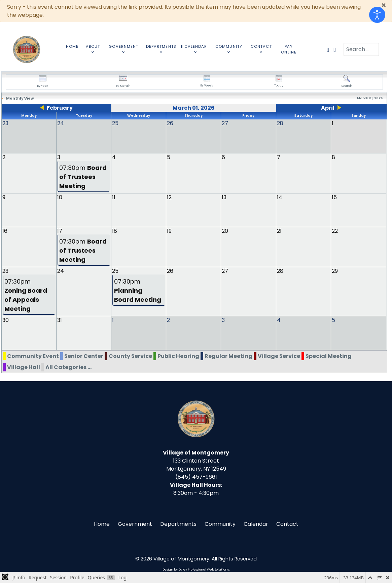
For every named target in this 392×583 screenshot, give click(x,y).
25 (115, 271)
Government (135, 523)
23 (5, 271)
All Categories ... (68, 367)
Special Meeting (329, 355)
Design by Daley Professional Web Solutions (196, 569)
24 (61, 271)
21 (279, 231)
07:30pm (83, 176)
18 (115, 231)
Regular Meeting (228, 355)
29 (335, 271)
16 (5, 231)
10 (60, 197)
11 (114, 197)
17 (60, 231)
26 (170, 271)
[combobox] (361, 49)
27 (225, 271)
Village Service (279, 355)
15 (334, 197)
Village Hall (24, 367)
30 (6, 320)
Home (102, 523)
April (328, 108)
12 (169, 197)
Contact (287, 523)
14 (280, 197)
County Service (130, 355)
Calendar (256, 523)
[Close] (384, 5)
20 (225, 231)
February (60, 108)
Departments (178, 523)
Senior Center (84, 355)
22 (335, 231)
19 (169, 231)
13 (224, 197)
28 (280, 271)
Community (220, 523)
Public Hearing (178, 355)
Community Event (33, 355)
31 (60, 320)
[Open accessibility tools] (377, 15)
